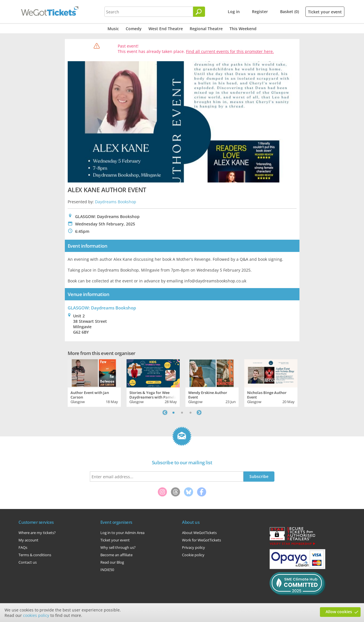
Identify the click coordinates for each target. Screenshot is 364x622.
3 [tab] (191, 412)
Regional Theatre (206, 29)
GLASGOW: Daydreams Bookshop (102, 308)
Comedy (134, 29)
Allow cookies (339, 612)
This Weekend (243, 29)
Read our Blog (112, 562)
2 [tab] (182, 412)
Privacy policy (194, 547)
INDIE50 (107, 570)
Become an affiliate (116, 555)
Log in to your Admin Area (122, 533)
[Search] (199, 12)
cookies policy (36, 615)
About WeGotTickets (199, 533)
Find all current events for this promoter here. (230, 51)
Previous (165, 412)
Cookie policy (193, 555)
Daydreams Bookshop (116, 202)
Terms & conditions (35, 555)
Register (260, 12)
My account (28, 540)
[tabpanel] (94, 382)
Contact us (28, 562)
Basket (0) (289, 12)
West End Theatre (166, 29)
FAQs (23, 547)
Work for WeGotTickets (201, 540)
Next (199, 412)
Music (113, 29)
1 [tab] (173, 412)
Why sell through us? (118, 547)
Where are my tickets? (37, 533)
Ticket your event (325, 12)
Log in (234, 12)
